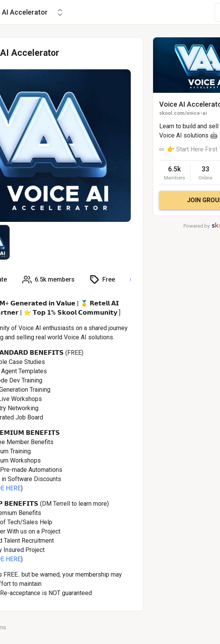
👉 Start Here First (192, 149)
